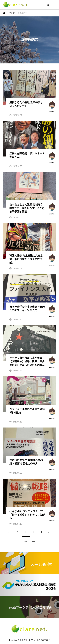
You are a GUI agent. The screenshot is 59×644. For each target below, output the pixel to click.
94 (26, 541)
